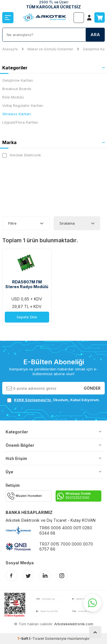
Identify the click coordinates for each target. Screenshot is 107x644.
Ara (95, 35)
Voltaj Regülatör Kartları (23, 105)
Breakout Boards (17, 89)
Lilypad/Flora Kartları (20, 122)
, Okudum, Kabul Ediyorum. (53, 400)
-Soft (23, 639)
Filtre (12, 223)
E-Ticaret (37, 639)
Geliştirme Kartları (18, 80)
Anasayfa (10, 49)
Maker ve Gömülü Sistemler (50, 49)
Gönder (92, 388)
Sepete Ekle (27, 317)
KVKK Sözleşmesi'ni (32, 400)
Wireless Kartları (17, 114)
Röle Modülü (13, 97)
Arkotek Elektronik (22, 155)
